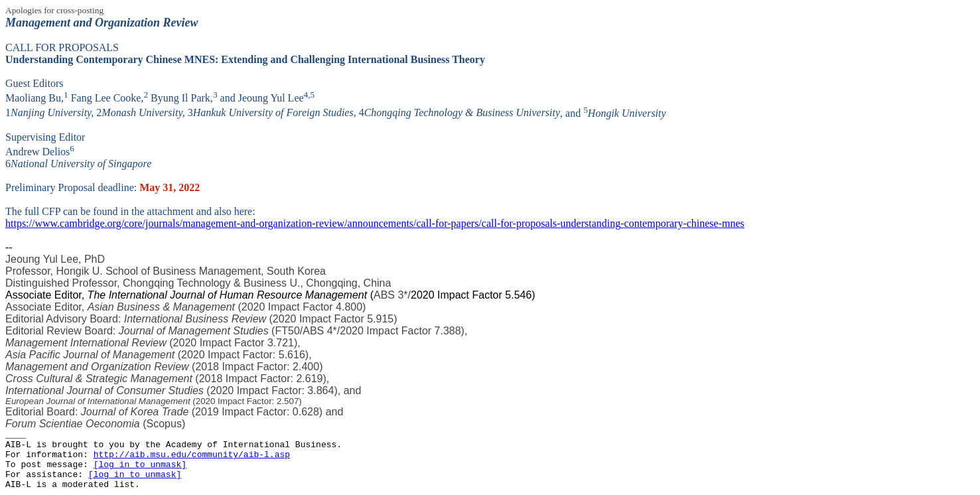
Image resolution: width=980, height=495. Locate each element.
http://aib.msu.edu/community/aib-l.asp (192, 455)
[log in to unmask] (140, 465)
